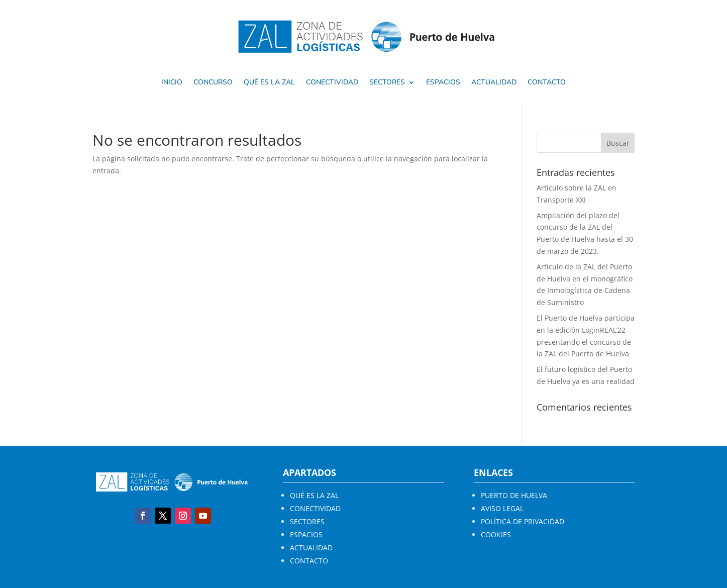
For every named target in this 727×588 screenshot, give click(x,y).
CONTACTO (309, 561)
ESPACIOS (306, 534)
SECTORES (387, 83)
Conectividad (332, 83)
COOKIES (496, 534)
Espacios (443, 83)
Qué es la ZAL (269, 83)
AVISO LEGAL (502, 508)
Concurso (213, 83)
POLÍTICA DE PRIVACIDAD (523, 521)
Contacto (547, 83)
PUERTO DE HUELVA (514, 495)
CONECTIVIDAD (315, 508)
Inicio (172, 83)
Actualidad (494, 83)
